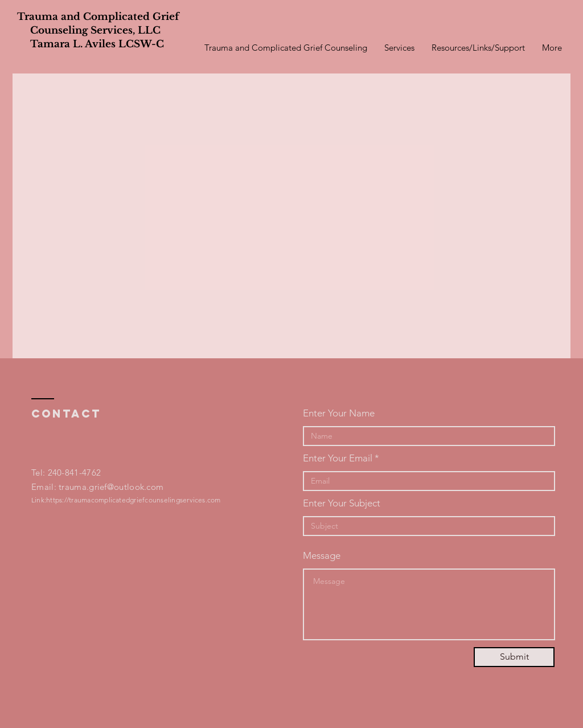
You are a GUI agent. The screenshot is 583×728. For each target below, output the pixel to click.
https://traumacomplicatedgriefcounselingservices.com (133, 500)
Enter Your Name (339, 413)
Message (322, 556)
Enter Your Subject (342, 503)
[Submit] (514, 657)
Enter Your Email (338, 458)
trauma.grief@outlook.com (111, 487)
